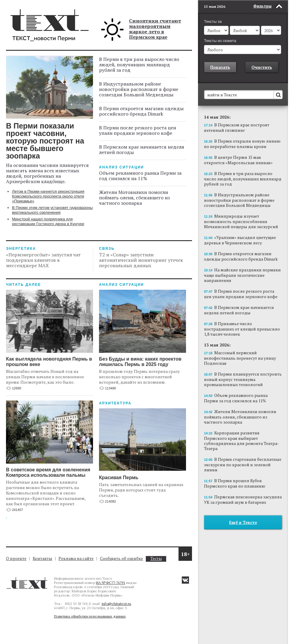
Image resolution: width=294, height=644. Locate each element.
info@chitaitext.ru (116, 604)
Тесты (156, 559)
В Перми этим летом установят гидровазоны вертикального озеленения (52, 210)
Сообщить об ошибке (121, 558)
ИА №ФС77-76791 (111, 583)
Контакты (42, 558)
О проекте (16, 558)
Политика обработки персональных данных (90, 616)
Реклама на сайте (76, 558)
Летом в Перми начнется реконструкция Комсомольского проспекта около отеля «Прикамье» (48, 196)
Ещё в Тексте (243, 522)
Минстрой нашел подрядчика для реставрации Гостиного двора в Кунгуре (48, 221)
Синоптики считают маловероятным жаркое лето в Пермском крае (155, 29)
